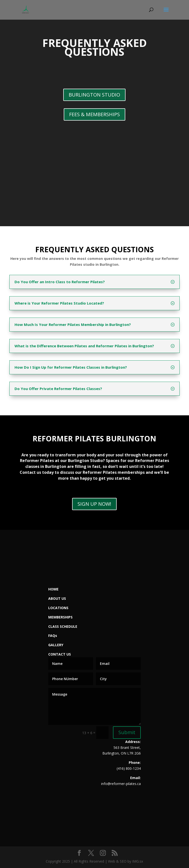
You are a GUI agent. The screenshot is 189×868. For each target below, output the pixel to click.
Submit (127, 732)
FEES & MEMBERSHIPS (94, 114)
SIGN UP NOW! (94, 504)
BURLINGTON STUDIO (94, 95)
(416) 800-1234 (129, 768)
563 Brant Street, (127, 748)
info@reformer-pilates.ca (121, 784)
